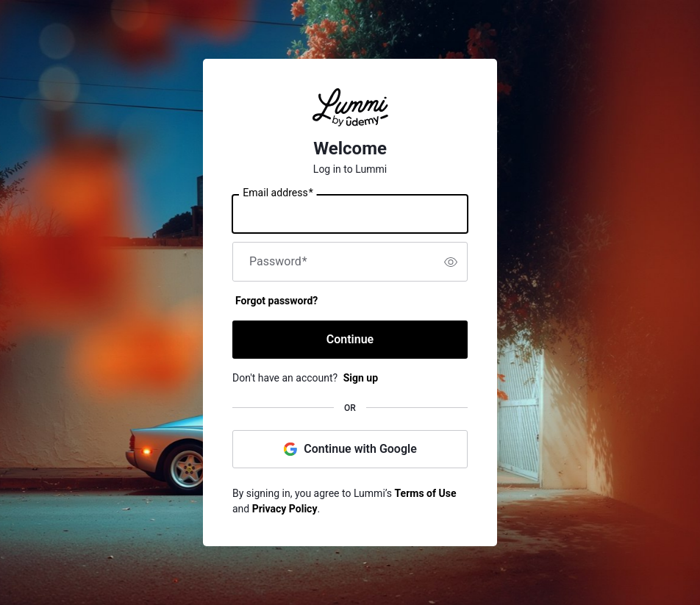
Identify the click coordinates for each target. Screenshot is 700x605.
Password (278, 262)
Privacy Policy (285, 509)
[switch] (451, 262)
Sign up (361, 378)
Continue (350, 339)
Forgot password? (276, 301)
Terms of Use (426, 493)
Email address (278, 193)
